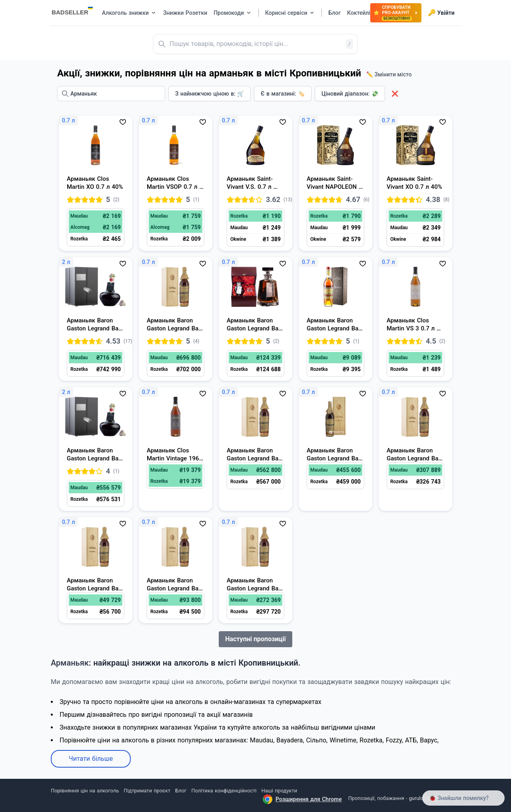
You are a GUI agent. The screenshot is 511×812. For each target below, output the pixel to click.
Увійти (441, 13)
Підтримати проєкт (147, 791)
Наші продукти (279, 791)
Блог (181, 791)
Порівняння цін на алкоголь (85, 791)
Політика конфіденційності (224, 791)
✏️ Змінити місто (389, 74)
